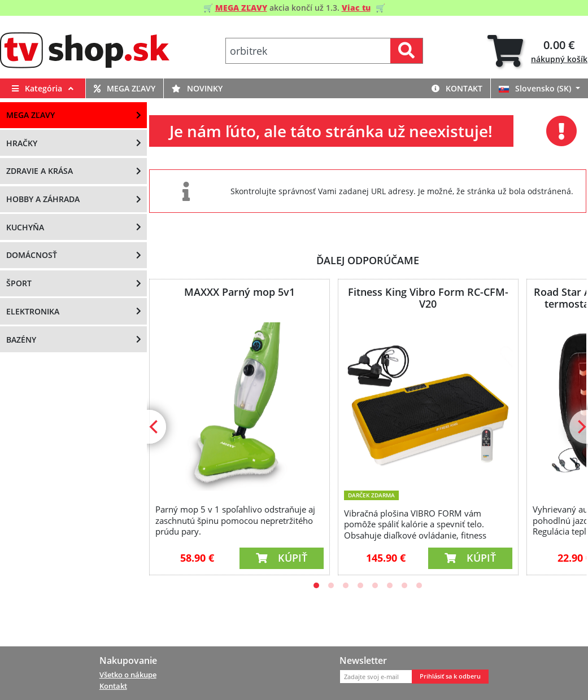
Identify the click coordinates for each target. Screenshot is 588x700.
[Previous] (155, 427)
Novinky (197, 88)
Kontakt (457, 88)
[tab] (537, 51)
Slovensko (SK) (536, 88)
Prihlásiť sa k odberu (450, 676)
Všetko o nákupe (128, 675)
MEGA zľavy (125, 88)
